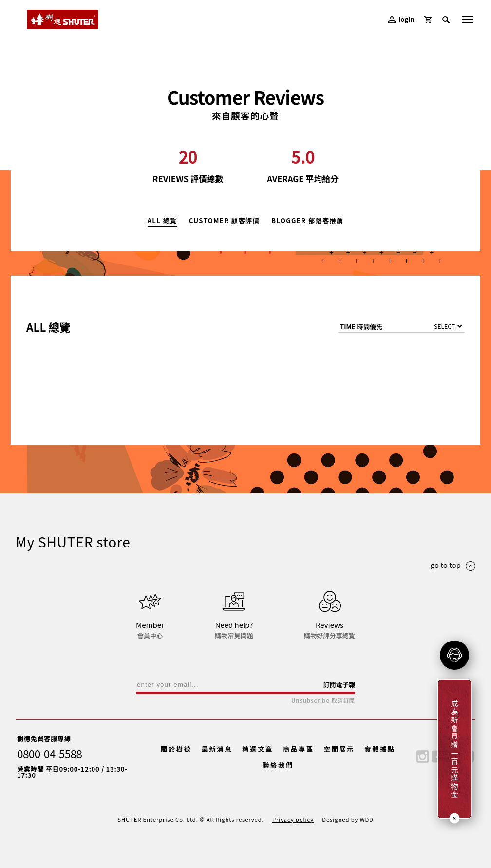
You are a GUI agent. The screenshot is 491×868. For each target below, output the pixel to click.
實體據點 (380, 749)
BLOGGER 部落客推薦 (308, 221)
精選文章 (258, 749)
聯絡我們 (278, 765)
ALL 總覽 (162, 221)
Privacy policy (293, 819)
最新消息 (217, 749)
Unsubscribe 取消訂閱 (323, 701)
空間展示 (340, 749)
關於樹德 (176, 749)
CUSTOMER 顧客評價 (224, 221)
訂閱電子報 (339, 685)
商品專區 (299, 749)
